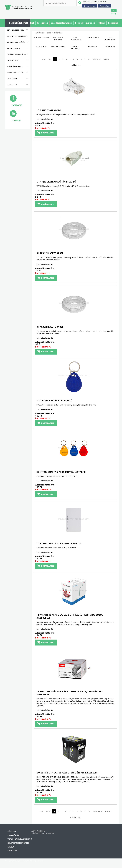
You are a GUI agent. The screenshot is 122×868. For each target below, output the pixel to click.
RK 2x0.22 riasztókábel (50, 253)
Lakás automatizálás (16, 54)
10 (89, 59)
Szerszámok (12, 79)
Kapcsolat (113, 23)
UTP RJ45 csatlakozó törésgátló (56, 182)
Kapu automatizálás (16, 42)
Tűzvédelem (12, 85)
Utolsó (106, 59)
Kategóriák (42, 23)
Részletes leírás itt (45, 119)
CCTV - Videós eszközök (16, 36)
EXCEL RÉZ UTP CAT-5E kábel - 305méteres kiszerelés (67, 773)
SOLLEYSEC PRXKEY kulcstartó (54, 400)
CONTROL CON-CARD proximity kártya (59, 543)
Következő (97, 59)
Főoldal (30, 23)
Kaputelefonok (13, 48)
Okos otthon (13, 60)
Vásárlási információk (61, 23)
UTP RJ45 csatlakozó (49, 110)
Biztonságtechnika (15, 30)
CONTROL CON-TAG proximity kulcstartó (61, 472)
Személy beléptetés (15, 73)
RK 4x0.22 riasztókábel (50, 327)
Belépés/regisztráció (85, 23)
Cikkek (102, 23)
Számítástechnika (15, 66)
